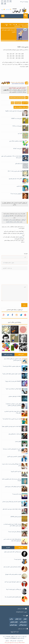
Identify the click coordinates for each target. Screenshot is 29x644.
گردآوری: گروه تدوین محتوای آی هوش (17, 98)
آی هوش (7, 216)
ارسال (24, 305)
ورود (2, 10)
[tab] (8, 354)
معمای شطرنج (9, 222)
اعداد (13, 103)
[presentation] (8, 277)
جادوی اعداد (18, 103)
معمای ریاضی (17, 222)
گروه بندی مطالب (13, 641)
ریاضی (10, 220)
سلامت (9, 637)
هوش (14, 220)
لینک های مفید (20, 641)
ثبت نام (8, 10)
